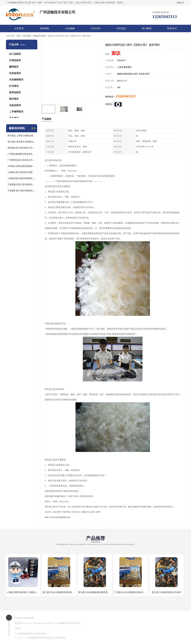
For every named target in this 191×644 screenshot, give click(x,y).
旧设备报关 (15, 73)
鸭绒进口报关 (40, 36)
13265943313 (125, 96)
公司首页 (19, 28)
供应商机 (44, 28)
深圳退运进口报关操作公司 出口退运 (22, 148)
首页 (19, 36)
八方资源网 (31, 638)
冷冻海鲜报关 (16, 80)
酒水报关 (14, 99)
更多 (34, 128)
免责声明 (41, 638)
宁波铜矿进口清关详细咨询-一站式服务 (22, 191)
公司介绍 (95, 28)
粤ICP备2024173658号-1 (44, 623)
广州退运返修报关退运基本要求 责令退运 (22, 154)
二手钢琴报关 (16, 112)
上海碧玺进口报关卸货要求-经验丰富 (22, 178)
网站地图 (61, 638)
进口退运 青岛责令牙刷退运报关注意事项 (22, 142)
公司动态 (121, 28)
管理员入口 (51, 638)
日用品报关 (15, 60)
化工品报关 (15, 54)
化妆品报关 (15, 105)
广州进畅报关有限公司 (64, 623)
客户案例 (147, 28)
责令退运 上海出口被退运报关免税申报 (22, 136)
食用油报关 (15, 92)
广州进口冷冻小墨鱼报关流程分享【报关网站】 (136, 592)
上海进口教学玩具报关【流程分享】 (23, 592)
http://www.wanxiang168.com (57, 517)
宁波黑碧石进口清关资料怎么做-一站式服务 (22, 185)
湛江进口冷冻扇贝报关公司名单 (166, 592)
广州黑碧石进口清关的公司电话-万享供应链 (22, 160)
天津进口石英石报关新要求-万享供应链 (22, 166)
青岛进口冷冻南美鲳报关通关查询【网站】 (98, 592)
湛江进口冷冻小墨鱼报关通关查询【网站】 (62, 592)
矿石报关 (14, 86)
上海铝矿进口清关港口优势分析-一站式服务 (22, 172)
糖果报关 (14, 67)
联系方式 (172, 28)
